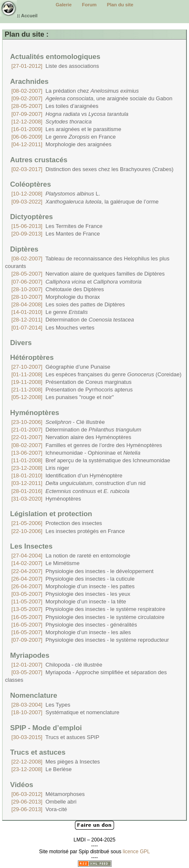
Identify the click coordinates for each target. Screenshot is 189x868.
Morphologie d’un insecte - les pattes (73, 586)
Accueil (29, 16)
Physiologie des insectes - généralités (74, 625)
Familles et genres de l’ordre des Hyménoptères (87, 445)
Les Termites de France (57, 226)
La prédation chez (75, 91)
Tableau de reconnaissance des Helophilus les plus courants (87, 262)
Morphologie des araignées (61, 144)
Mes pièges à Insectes (56, 762)
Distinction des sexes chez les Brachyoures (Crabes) (92, 169)
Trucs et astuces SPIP (55, 737)
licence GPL (137, 852)
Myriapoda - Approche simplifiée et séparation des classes (86, 676)
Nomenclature (34, 695)
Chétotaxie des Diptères (58, 289)
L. (56, 194)
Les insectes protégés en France (68, 531)
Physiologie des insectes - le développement (83, 571)
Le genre (49, 312)
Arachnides (29, 82)
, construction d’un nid (79, 483)
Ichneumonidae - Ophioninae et (76, 453)
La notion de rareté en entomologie (71, 556)
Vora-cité (39, 809)
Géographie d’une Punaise (61, 367)
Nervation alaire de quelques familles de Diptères (88, 274)
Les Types (41, 705)
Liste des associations (55, 66)
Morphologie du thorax (56, 297)
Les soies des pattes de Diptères (68, 304)
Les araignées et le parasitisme (66, 129)
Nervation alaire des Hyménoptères (71, 437)
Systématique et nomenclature (65, 712)
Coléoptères (31, 184)
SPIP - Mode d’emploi (46, 728)
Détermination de (73, 320)
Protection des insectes (57, 523)
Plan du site (120, 5)
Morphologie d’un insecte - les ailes (71, 632)
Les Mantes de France (56, 234)
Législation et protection (51, 514)
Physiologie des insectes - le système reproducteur (90, 640)
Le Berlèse (41, 769)
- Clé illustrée (58, 422)
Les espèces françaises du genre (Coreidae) (96, 374)
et (76, 282)
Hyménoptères (35, 413)
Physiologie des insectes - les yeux (71, 594)
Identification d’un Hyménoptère (67, 476)
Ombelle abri (44, 802)
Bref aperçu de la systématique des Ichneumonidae (91, 460)
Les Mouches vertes (53, 328)
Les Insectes (31, 546)
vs (70, 114)
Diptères (24, 249)
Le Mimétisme (45, 563)
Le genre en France (64, 137)
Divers (21, 343)
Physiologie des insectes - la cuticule (73, 579)
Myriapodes (30, 655)
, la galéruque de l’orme (85, 202)
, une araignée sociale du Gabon (92, 98)
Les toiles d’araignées (55, 106)
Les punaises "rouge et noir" (63, 397)
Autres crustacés (39, 160)
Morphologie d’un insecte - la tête (69, 601)
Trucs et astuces (38, 752)
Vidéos (22, 785)
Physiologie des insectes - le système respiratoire (88, 609)
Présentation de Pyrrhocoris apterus (72, 390)
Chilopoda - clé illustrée (57, 665)
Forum (89, 5)
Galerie (64, 5)
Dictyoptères (32, 217)
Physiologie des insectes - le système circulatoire (88, 617)
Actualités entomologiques (55, 57)
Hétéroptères (32, 358)
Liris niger (40, 468)
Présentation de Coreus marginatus (71, 382)
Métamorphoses (48, 794)
